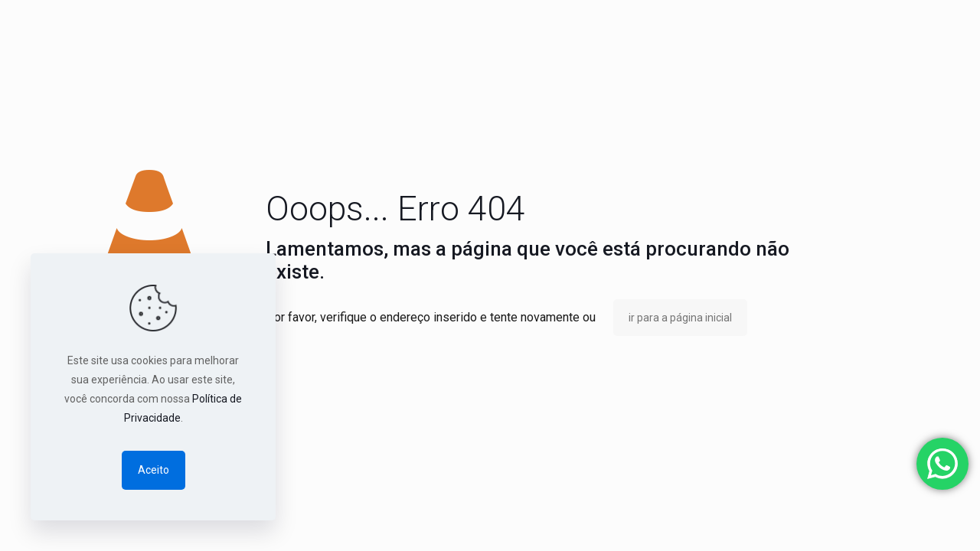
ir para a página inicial (680, 318)
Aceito (154, 470)
